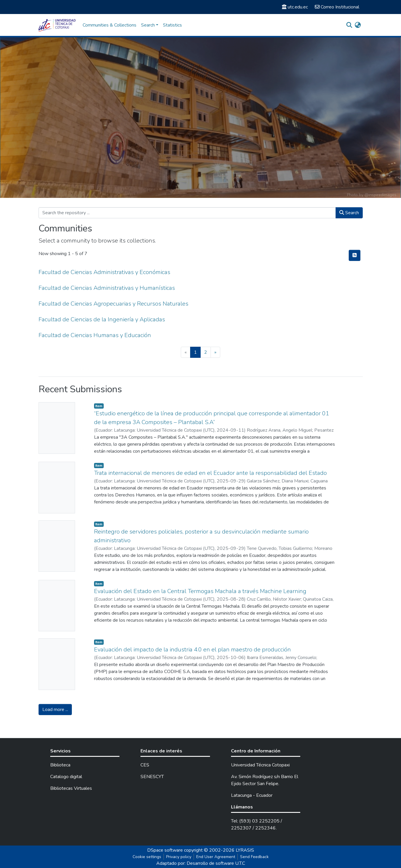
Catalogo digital (66, 777)
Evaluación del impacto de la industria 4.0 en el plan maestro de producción (192, 650)
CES (145, 765)
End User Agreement (216, 857)
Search (349, 213)
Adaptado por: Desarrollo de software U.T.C (201, 863)
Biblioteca (60, 765)
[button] (358, 25)
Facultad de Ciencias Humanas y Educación (95, 335)
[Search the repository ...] (187, 213)
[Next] (215, 352)
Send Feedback (254, 857)
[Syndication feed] (355, 255)
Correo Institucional (337, 7)
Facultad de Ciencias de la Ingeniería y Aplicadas (102, 319)
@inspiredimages (380, 195)
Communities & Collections (110, 25)
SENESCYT (152, 777)
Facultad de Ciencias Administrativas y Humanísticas (107, 288)
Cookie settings (147, 857)
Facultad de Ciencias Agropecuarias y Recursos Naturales (113, 304)
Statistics (172, 25)
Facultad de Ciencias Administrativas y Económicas (104, 272)
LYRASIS (245, 850)
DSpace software (165, 850)
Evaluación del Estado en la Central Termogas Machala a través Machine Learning (200, 591)
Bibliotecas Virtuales (71, 788)
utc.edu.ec (295, 7)
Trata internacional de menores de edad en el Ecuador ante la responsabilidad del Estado (210, 473)
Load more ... (55, 710)
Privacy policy (179, 857)
